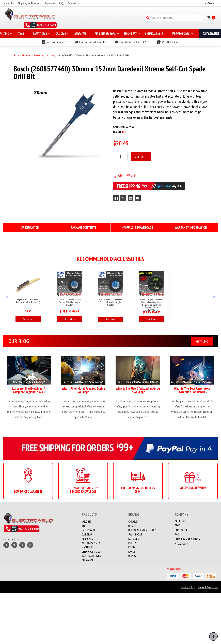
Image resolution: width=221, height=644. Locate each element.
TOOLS (21, 34)
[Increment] (125, 157)
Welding (87, 522)
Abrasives (26, 55)
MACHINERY (130, 34)
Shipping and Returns (29, 3)
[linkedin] (30, 545)
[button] (125, 176)
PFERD (132, 547)
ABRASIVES (80, 34)
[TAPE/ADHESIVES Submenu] (192, 34)
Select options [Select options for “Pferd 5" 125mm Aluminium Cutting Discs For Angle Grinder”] (69, 319)
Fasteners (39, 55)
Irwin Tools (135, 534)
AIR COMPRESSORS (105, 34)
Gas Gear (87, 534)
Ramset (132, 552)
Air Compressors (91, 543)
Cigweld (133, 522)
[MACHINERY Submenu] (139, 34)
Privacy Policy (188, 587)
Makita (132, 543)
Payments (50, 3)
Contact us (181, 530)
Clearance (88, 560)
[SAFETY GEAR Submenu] (50, 34)
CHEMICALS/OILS (154, 34)
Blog (178, 525)
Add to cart (141, 157)
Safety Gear (89, 530)
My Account (210, 3)
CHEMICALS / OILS (91, 552)
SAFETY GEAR (40, 34)
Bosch (132, 526)
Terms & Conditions (208, 587)
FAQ (61, 3)
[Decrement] (116, 157)
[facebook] (6, 545)
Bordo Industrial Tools (142, 530)
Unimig (132, 556)
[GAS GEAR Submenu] (69, 34)
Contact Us (73, 3)
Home (16, 55)
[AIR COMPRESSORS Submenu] (118, 34)
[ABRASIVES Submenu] (89, 34)
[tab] (30, 227)
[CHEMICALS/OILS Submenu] (166, 34)
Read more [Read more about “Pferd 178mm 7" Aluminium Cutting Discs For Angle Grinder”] (110, 319)
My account (182, 544)
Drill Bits (50, 55)
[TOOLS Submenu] (27, 34)
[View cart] (211, 18)
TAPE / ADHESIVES (91, 556)
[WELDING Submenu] (11, 34)
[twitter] (14, 545)
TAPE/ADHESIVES (181, 34)
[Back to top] (213, 636)
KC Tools (134, 539)
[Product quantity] (120, 157)
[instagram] (22, 545)
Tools (85, 526)
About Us (9, 3)
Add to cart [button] (28, 319)
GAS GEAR (61, 34)
